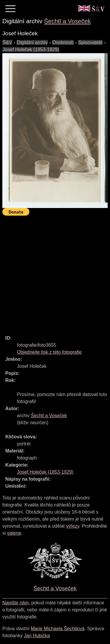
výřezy (73, 526)
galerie (14, 533)
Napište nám (16, 603)
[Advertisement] (55, 273)
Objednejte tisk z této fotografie (49, 352)
